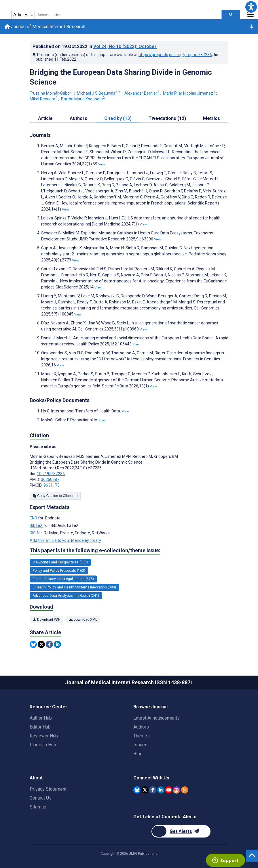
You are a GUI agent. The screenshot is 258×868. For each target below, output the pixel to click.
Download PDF (46, 620)
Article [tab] (45, 118)
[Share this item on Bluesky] (33, 645)
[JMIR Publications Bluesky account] (137, 790)
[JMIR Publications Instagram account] (177, 790)
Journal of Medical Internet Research (45, 27)
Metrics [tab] (211, 118)
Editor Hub (40, 727)
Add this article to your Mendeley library (65, 540)
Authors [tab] (78, 118)
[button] (251, 7)
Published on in (95, 47)
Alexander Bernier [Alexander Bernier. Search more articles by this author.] (142, 93)
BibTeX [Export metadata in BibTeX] (37, 525)
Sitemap (38, 807)
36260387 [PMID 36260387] (50, 480)
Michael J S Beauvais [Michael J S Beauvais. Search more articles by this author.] (99, 93)
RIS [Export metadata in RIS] (33, 533)
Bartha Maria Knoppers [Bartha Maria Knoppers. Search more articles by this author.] (83, 99)
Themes (142, 736)
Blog (138, 754)
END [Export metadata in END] (34, 518)
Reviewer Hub (44, 736)
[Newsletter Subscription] (181, 831)
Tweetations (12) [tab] (167, 118)
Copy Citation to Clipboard (55, 496)
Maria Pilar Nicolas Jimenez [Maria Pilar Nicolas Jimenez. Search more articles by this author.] (189, 93)
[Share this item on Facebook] (49, 645)
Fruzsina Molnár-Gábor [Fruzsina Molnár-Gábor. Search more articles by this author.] (52, 93)
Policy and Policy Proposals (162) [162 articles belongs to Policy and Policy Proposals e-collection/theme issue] (59, 571)
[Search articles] (231, 15)
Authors (141, 727)
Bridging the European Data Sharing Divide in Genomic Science (121, 77)
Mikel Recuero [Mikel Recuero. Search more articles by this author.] (44, 99)
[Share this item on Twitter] (41, 645)
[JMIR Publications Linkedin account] (161, 790)
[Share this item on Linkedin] (57, 645)
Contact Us (41, 798)
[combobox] (128, 15)
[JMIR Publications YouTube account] (169, 790)
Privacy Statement (48, 789)
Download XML (83, 620)
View (102, 164)
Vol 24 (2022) (125, 47)
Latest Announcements (156, 718)
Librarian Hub (43, 745)
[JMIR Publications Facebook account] (153, 790)
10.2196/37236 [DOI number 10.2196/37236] (51, 474)
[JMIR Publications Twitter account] (145, 790)
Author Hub (41, 718)
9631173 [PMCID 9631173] (52, 485)
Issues (140, 745)
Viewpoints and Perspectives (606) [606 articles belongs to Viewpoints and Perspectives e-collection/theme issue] (60, 562)
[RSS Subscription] (185, 790)
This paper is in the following (95, 550)
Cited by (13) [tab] (118, 118)
